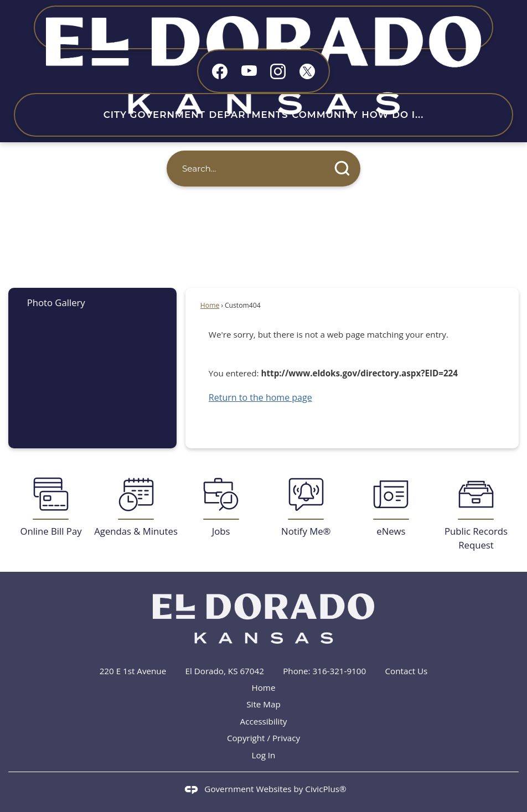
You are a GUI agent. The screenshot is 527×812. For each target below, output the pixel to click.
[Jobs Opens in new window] (221, 507)
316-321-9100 (340, 671)
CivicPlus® (325, 789)
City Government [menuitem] (154, 115)
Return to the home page (260, 397)
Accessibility (264, 721)
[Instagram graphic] (278, 71)
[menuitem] (92, 302)
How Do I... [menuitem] (392, 115)
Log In (264, 755)
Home (210, 305)
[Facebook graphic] (220, 71)
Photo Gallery (56, 302)
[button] (342, 169)
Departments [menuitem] (248, 115)
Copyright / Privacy (263, 738)
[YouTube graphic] (249, 70)
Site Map (263, 704)
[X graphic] (307, 71)
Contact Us (407, 671)
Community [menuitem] (325, 115)
